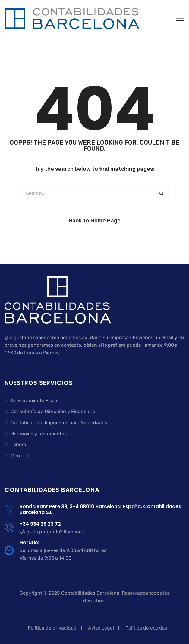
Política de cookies (146, 628)
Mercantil (21, 456)
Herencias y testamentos (39, 434)
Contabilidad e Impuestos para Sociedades (59, 423)
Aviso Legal (101, 628)
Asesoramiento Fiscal (35, 401)
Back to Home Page (95, 221)
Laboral (19, 445)
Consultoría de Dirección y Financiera (53, 411)
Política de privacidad (52, 628)
